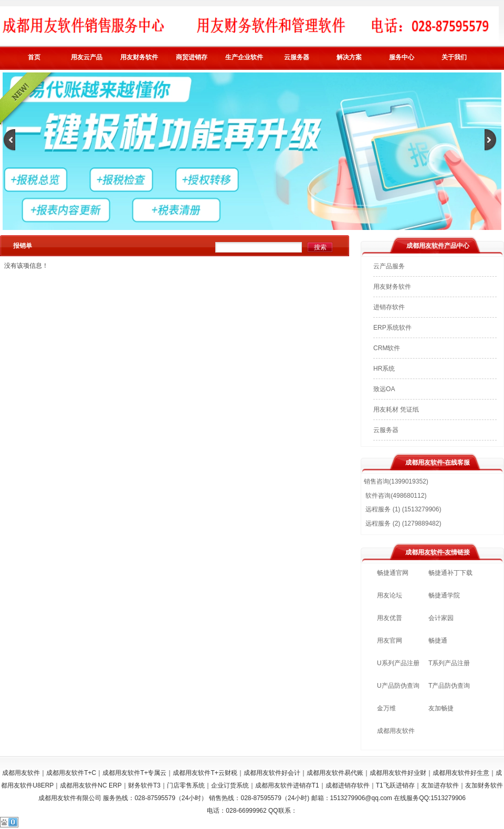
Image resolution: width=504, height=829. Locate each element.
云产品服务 (389, 266)
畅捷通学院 (444, 595)
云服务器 (297, 57)
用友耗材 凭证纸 (396, 410)
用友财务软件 (139, 57)
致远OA (384, 389)
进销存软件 (389, 307)
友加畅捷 (441, 708)
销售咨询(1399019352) (396, 481)
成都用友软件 (396, 731)
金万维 (386, 708)
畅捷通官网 (393, 573)
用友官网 (390, 641)
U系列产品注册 (398, 663)
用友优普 (390, 618)
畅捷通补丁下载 (450, 573)
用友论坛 (390, 595)
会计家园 (441, 618)
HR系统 (384, 369)
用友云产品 (87, 57)
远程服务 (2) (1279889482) (402, 523)
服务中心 (402, 57)
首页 (34, 57)
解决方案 (349, 57)
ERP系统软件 (392, 328)
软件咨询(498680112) (395, 496)
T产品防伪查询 (449, 686)
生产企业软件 (244, 57)
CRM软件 (387, 348)
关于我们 (454, 57)
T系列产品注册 (449, 663)
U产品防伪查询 (398, 686)
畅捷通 (438, 641)
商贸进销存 (192, 57)
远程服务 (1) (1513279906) (402, 509)
